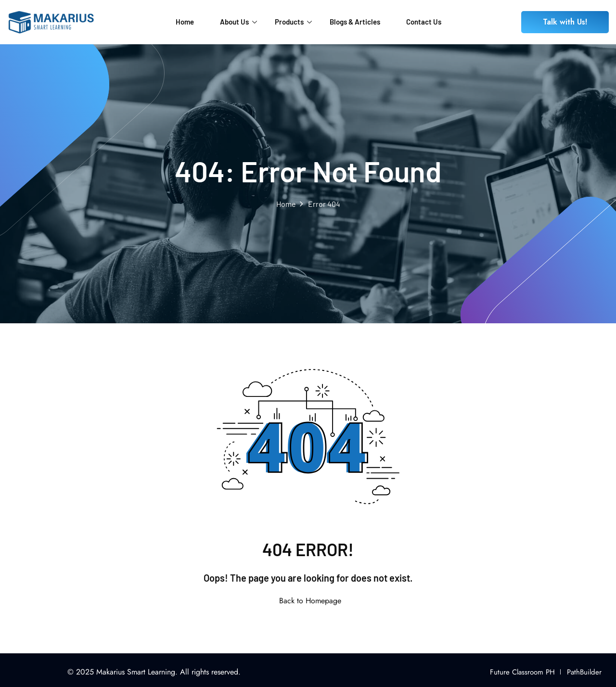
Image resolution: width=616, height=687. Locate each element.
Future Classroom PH (522, 672)
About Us (238, 22)
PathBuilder (584, 672)
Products (293, 22)
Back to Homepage (308, 601)
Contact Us (424, 22)
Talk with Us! (565, 22)
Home (185, 22)
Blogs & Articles (355, 22)
